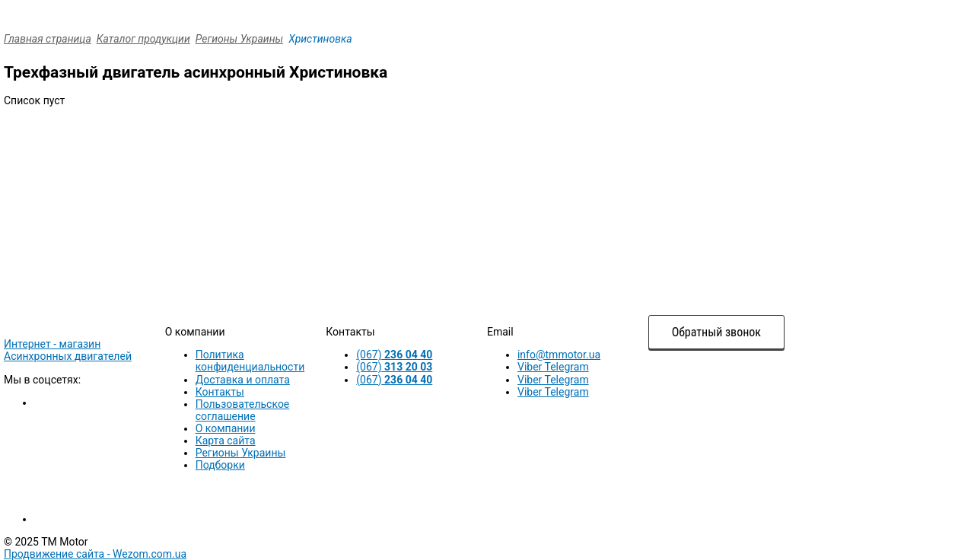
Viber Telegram (553, 367)
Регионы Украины (239, 39)
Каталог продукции (143, 39)
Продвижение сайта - (95, 554)
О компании (226, 428)
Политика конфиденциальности (250, 361)
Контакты (220, 392)
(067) (394, 355)
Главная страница (48, 39)
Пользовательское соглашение (243, 410)
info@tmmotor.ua (559, 355)
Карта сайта (226, 441)
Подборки (220, 465)
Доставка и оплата (243, 380)
